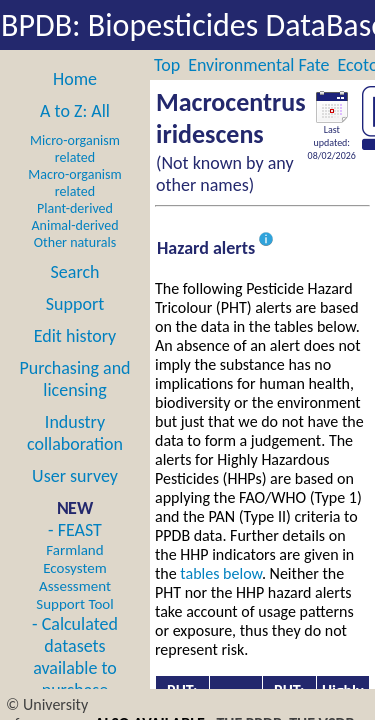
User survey (75, 476)
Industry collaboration (75, 433)
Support (75, 304)
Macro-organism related (74, 183)
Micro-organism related (75, 149)
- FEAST (74, 566)
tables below (221, 573)
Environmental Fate (258, 65)
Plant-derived (75, 208)
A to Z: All (75, 111)
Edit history (75, 336)
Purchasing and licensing (74, 379)
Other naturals (75, 242)
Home (75, 79)
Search (75, 272)
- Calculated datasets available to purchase (75, 657)
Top (167, 65)
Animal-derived (75, 225)
